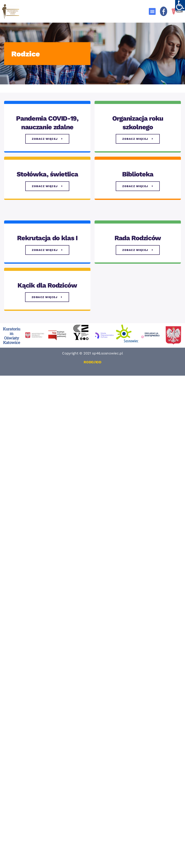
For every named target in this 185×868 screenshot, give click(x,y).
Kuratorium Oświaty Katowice (12, 336)
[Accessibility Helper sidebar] (180, 5)
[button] (152, 11)
